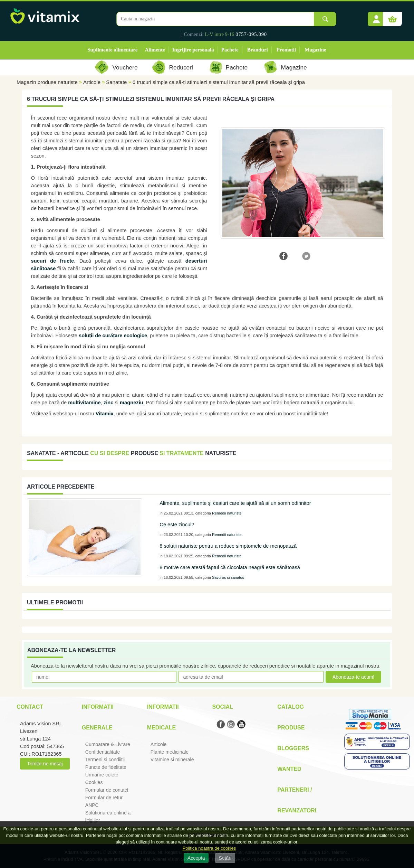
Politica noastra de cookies (209, 848)
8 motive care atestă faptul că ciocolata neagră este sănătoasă (230, 567)
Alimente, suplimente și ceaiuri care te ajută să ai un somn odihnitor (235, 503)
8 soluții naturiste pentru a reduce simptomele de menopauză (228, 546)
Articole (92, 82)
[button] (376, 17)
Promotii (286, 50)
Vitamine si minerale (172, 759)
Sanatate (116, 82)
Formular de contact (107, 790)
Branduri (258, 50)
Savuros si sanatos (228, 577)
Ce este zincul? (177, 525)
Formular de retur (104, 798)
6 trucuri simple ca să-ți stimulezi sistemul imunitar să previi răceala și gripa (219, 82)
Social (222, 707)
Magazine (315, 50)
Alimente (155, 50)
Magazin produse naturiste (47, 82)
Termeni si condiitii (105, 759)
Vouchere (125, 67)
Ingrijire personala (193, 50)
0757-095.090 (251, 34)
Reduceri (181, 67)
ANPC (92, 805)
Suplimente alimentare (112, 50)
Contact (30, 707)
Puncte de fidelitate (106, 767)
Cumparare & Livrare (108, 744)
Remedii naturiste (227, 513)
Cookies (94, 782)
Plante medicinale (170, 752)
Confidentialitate (103, 752)
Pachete (230, 50)
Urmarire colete (102, 775)
